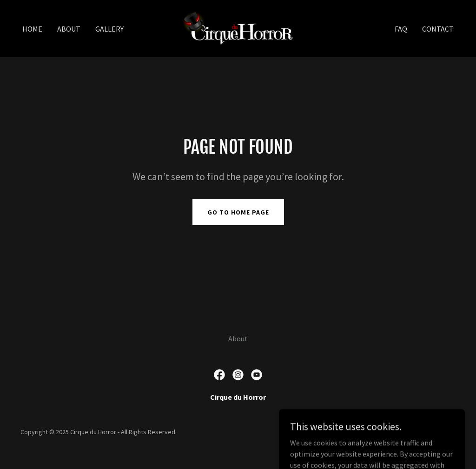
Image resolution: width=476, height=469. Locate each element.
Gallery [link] (109, 29)
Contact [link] (438, 29)
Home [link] (32, 29)
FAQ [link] (401, 29)
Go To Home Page (238, 212)
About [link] (69, 29)
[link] (238, 27)
